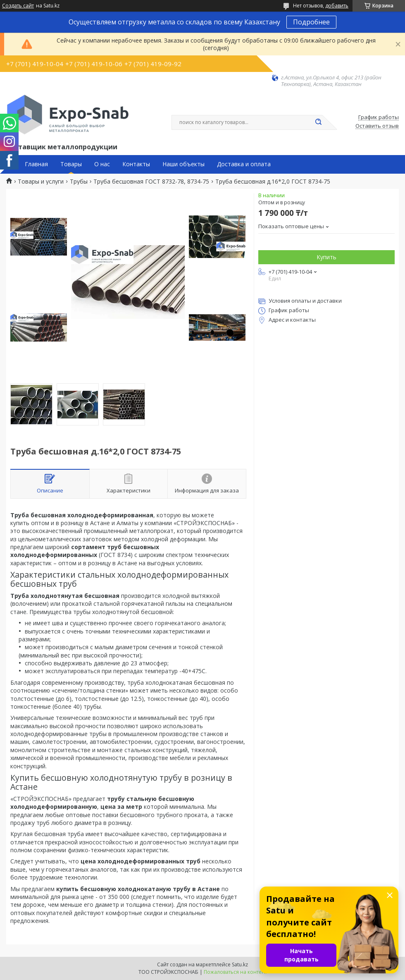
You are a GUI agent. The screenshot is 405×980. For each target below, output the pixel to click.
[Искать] (318, 122)
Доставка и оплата (244, 164)
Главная (36, 164)
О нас (102, 164)
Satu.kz (240, 964)
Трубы (79, 182)
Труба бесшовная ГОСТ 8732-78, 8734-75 (151, 182)
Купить (326, 257)
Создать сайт (18, 6)
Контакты (136, 164)
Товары (71, 164)
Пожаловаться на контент (235, 972)
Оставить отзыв (377, 126)
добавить (337, 6)
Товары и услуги (41, 182)
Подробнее (311, 22)
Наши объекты (183, 164)
